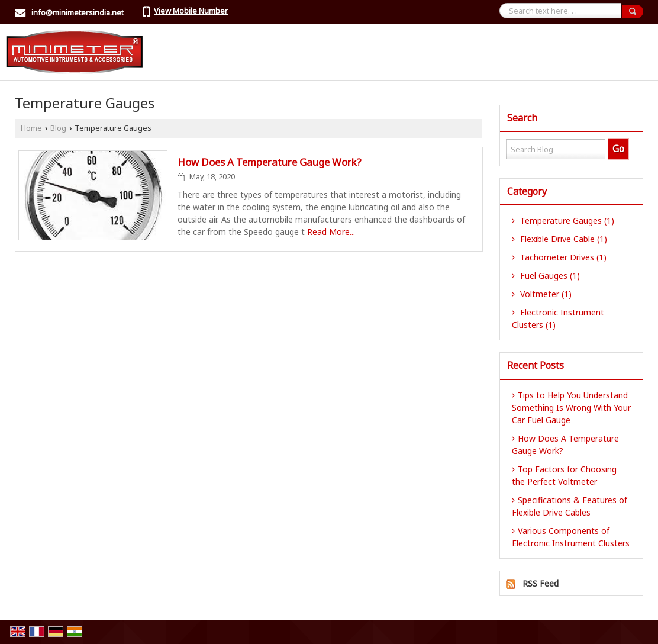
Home (31, 128)
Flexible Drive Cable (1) (559, 239)
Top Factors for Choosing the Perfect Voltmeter (564, 475)
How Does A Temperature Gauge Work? (270, 162)
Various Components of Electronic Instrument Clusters (571, 537)
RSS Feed (541, 583)
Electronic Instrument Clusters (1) (558, 318)
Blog (58, 128)
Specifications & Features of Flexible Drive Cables (570, 506)
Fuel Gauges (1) (546, 276)
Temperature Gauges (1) (563, 220)
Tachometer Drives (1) (559, 257)
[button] (191, 11)
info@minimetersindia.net (78, 12)
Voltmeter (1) (542, 294)
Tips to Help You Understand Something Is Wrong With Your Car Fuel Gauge (571, 408)
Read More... (331, 232)
